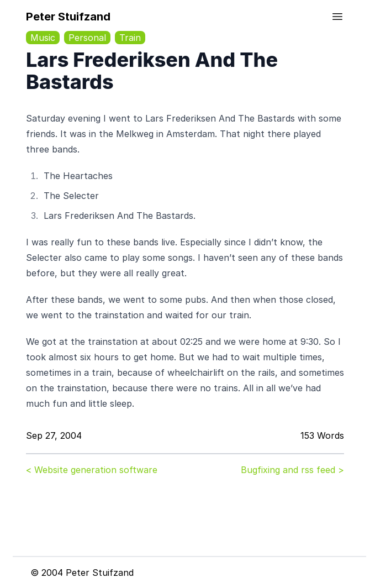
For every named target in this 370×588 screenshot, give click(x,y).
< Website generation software (92, 470)
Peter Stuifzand (68, 17)
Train (130, 38)
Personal (87, 38)
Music (43, 38)
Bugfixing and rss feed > (292, 470)
